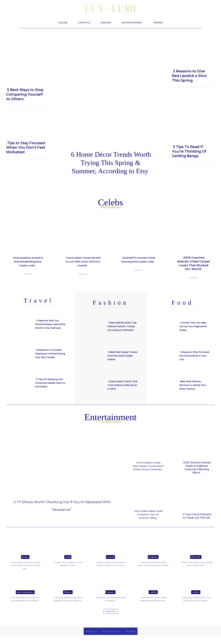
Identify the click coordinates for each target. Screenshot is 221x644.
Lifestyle (14, 82)
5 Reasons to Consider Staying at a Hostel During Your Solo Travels (50, 354)
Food (68, 563)
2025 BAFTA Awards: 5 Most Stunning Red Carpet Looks (139, 261)
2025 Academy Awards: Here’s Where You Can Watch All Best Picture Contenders (149, 468)
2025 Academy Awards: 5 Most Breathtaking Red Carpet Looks (28, 263)
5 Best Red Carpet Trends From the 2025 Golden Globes (122, 356)
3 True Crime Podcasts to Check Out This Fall (197, 516)
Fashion (153, 563)
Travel (111, 563)
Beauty (179, 63)
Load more (110, 620)
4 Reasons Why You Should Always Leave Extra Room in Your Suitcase (49, 324)
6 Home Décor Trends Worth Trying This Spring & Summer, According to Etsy (111, 163)
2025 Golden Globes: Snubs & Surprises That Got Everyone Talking (148, 518)
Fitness (68, 598)
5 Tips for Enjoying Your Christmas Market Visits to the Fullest (51, 383)
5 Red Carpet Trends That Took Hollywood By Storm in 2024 (121, 385)
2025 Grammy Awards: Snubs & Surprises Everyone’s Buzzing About (197, 468)
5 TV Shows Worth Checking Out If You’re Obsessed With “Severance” (62, 509)
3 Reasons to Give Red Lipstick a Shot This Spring (189, 76)
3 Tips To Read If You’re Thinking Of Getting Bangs (189, 151)
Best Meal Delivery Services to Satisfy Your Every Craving (194, 385)
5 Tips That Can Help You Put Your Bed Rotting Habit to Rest (195, 570)
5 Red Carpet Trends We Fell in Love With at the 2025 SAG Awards (83, 261)
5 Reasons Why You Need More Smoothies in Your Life (194, 356)
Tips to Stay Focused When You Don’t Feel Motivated (26, 148)
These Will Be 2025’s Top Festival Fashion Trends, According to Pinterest (121, 326)
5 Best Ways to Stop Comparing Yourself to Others (25, 94)
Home (25, 563)
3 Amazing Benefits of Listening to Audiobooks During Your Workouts (68, 606)
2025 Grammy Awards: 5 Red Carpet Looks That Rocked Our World (193, 263)
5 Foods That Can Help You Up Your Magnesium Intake (195, 326)
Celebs (153, 598)
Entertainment (25, 598)
